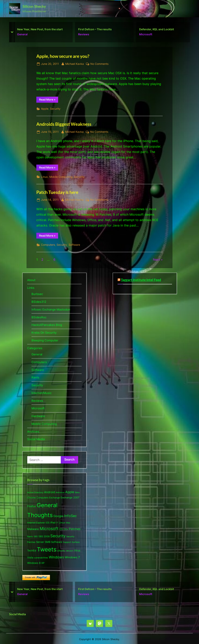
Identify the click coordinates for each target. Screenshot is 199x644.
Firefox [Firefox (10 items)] (32, 506)
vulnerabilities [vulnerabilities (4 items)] (41, 558)
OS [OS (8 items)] (61, 529)
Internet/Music (41, 393)
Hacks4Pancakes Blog (47, 325)
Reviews (84, 34)
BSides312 (39, 302)
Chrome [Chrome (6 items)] (31, 498)
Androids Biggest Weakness (64, 124)
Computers (48, 245)
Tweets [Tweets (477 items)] (47, 549)
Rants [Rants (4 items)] (30, 537)
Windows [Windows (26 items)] (56, 557)
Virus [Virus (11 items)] (77, 550)
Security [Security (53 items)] (58, 536)
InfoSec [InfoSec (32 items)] (70, 516)
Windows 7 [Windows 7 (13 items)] (72, 557)
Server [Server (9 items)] (40, 542)
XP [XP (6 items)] (43, 563)
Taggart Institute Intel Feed (141, 280)
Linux (44, 177)
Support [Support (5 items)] (67, 542)
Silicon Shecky (34, 6)
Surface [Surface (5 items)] (76, 542)
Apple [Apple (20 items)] (70, 492)
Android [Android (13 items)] (50, 492)
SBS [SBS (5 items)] (36, 536)
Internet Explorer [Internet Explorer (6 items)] (36, 523)
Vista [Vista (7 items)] (30, 558)
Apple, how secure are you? (63, 56)
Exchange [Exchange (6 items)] (55, 498)
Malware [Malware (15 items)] (33, 529)
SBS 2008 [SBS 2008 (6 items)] (44, 536)
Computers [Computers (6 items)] (42, 498)
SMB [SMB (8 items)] (48, 542)
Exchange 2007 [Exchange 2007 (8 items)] (70, 497)
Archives (33, 432)
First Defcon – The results (95, 29)
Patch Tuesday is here (57, 192)
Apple (45, 109)
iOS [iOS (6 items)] (48, 523)
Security (55, 109)
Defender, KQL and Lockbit (157, 29)
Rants (35, 377)
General (22, 34)
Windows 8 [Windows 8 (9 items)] (34, 563)
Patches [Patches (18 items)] (75, 529)
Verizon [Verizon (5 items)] (70, 551)
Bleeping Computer (45, 340)
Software (74, 245)
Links (31, 288)
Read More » (49, 100)
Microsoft (146, 34)
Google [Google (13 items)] (58, 516)
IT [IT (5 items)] (57, 523)
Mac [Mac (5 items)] (68, 523)
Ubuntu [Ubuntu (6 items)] (61, 551)
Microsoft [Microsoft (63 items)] (49, 529)
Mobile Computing (61, 177)
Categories (35, 348)
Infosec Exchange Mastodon (51, 309)
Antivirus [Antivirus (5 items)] (60, 492)
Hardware (38, 416)
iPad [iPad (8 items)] (53, 522)
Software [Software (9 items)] (57, 542)
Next (156, 260)
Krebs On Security (44, 333)
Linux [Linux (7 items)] (62, 523)
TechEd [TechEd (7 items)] (32, 551)
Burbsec (37, 294)
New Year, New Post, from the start (40, 29)
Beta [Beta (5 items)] (77, 492)
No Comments (99, 64)
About (31, 280)
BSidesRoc (39, 317)
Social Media (36, 439)
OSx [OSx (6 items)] (66, 529)
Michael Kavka (75, 64)
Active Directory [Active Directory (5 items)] (35, 492)
